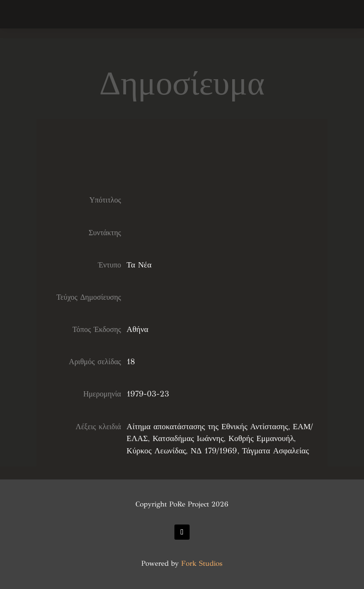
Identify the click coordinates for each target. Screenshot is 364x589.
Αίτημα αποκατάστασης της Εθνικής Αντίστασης (207, 427)
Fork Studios (202, 563)
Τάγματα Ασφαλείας (276, 451)
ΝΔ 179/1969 (214, 451)
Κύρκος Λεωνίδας (156, 451)
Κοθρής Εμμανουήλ (261, 438)
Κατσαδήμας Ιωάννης (188, 438)
